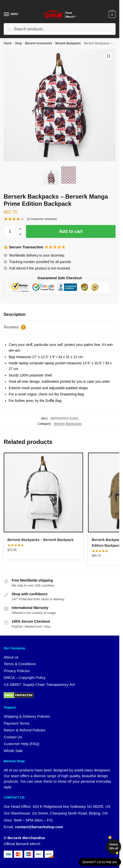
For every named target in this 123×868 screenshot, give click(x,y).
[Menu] (11, 14)
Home (8, 43)
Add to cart (71, 231)
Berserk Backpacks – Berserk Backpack (40, 540)
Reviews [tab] (15, 327)
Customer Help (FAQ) (22, 744)
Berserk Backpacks (68, 43)
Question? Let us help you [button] (100, 862)
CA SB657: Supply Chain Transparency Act (39, 684)
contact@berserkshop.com (39, 827)
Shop (18, 43)
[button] (109, 56)
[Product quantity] (10, 231)
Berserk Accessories (39, 43)
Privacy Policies (17, 671)
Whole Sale (13, 751)
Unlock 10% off (114, 846)
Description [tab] (15, 314)
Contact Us (13, 737)
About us (11, 657)
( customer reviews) (42, 219)
